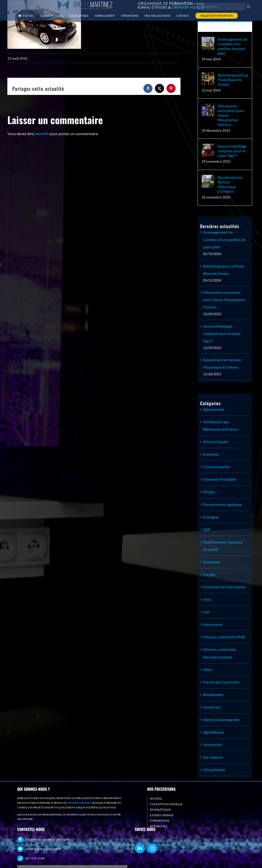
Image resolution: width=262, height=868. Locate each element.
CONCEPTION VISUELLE (166, 804)
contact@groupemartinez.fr (43, 849)
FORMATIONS (159, 821)
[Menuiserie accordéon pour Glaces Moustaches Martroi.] (208, 107)
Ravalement (213, 694)
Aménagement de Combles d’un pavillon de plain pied (232, 46)
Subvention (213, 745)
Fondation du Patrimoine (224, 587)
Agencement (214, 409)
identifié (42, 134)
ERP (207, 529)
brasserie (211, 454)
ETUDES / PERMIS (162, 815)
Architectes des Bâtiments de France (220, 425)
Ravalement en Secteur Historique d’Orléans (230, 184)
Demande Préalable (220, 479)
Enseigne (211, 517)
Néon (208, 669)
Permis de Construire (221, 682)
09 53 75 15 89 (35, 858)
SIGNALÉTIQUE (160, 810)
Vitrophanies (214, 770)
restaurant (212, 707)
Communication (217, 467)
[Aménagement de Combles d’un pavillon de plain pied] (208, 40)
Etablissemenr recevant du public (223, 546)
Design (209, 492)
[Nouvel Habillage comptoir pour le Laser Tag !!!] (208, 147)
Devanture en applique (222, 504)
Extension (212, 562)
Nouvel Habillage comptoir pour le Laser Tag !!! (232, 151)
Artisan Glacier (216, 442)
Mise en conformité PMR (224, 637)
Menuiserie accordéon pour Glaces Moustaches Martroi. (231, 115)
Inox (207, 599)
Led (206, 612)
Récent (225, 27)
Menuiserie (213, 624)
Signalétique (214, 732)
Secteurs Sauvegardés (221, 719)
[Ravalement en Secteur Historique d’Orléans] (208, 178)
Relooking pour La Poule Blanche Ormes (233, 80)
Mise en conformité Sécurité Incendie (219, 653)
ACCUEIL (156, 798)
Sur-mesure (213, 757)
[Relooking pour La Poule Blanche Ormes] (208, 76)
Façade (209, 574)
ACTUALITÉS (158, 826)
